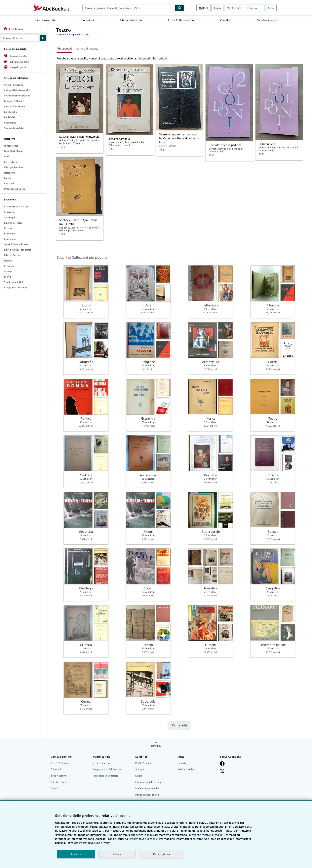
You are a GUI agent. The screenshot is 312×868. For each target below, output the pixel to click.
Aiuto (271, 8)
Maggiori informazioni (153, 58)
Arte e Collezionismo (181, 20)
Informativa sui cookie (147, 795)
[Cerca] (180, 8)
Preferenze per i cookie (147, 788)
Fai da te (182, 763)
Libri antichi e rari (131, 20)
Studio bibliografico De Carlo (74, 35)
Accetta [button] (76, 854)
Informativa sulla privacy (148, 782)
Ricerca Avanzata (45, 20)
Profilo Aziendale (144, 763)
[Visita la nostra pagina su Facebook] (222, 764)
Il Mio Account (58, 776)
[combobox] (129, 8)
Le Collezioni (14, 29)
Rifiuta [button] (117, 854)
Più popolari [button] (64, 48)
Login (217, 8)
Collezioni (88, 20)
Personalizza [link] (161, 854)
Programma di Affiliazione (107, 769)
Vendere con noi (267, 20)
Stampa (139, 769)
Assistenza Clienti (187, 769)
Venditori (226, 20)
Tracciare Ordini (59, 782)
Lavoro (139, 776)
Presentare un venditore (106, 776)
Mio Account (234, 8)
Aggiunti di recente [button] (86, 48)
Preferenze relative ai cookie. (205, 835)
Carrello (55, 788)
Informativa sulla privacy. (95, 843)
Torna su (156, 746)
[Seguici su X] (222, 771)
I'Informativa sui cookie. (143, 839)
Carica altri (179, 725)
